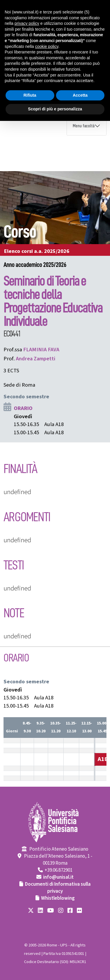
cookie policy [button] (47, 46)
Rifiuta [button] (30, 95)
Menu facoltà (84, 126)
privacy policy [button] (27, 23)
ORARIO (23, 408)
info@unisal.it (58, 877)
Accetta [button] (80, 95)
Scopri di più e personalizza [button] (55, 109)
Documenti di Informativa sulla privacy (58, 888)
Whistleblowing (58, 898)
